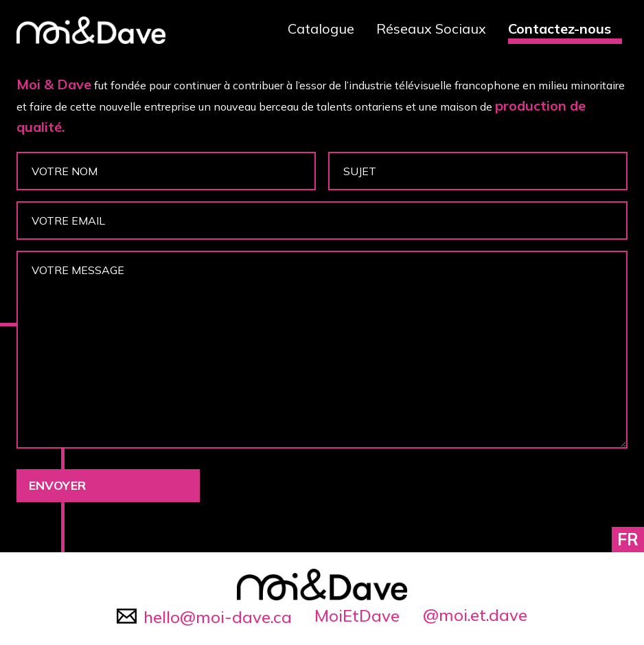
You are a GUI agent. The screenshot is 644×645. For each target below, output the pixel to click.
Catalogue (321, 29)
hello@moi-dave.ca (204, 617)
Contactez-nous (560, 29)
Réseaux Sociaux (431, 29)
